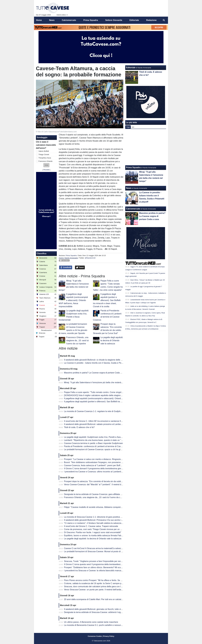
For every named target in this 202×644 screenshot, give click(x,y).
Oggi (128, 127)
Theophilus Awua (45, 158)
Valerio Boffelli (44, 151)
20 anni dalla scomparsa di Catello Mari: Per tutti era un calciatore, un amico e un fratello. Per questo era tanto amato (118, 599)
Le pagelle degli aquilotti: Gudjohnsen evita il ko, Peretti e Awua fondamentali (99, 437)
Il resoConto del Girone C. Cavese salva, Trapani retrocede (91, 526)
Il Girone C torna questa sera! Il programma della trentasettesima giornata (98, 564)
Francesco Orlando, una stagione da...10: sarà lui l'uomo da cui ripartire (77, 340)
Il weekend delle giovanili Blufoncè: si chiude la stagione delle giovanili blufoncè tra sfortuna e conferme (111, 360)
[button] (46, 165)
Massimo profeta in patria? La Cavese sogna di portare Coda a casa (95, 373)
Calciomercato (133, 209)
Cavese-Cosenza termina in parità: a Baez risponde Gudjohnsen (93, 443)
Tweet (80, 268)
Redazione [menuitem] (151, 20)
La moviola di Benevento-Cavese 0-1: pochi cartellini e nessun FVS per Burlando (101, 625)
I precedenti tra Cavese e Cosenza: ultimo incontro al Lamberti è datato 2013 (99, 472)
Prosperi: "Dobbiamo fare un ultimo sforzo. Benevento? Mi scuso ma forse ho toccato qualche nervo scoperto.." (115, 567)
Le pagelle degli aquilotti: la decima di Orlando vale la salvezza (112, 340)
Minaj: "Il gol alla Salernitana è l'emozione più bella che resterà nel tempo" (98, 382)
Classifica (42, 254)
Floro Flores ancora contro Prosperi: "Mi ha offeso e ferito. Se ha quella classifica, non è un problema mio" (112, 580)
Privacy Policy (109, 636)
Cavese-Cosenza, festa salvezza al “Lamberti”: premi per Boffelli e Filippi (97, 465)
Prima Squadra (71, 255)
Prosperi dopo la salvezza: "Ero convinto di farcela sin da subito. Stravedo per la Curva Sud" (106, 481)
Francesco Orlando (46, 161)
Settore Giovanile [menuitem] (114, 20)
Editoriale (131, 68)
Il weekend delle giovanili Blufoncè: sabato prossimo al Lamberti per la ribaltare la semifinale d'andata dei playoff (115, 424)
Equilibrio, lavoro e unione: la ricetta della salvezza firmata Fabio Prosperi (98, 535)
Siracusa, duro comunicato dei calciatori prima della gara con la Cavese (97, 586)
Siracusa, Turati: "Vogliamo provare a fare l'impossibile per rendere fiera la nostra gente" (104, 561)
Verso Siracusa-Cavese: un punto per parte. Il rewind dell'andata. (94, 590)
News (129, 188)
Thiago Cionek (44, 154)
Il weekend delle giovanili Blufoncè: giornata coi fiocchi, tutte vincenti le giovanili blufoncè (104, 609)
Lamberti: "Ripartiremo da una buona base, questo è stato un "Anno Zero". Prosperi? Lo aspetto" (108, 440)
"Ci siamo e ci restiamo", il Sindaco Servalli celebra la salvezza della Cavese (99, 523)
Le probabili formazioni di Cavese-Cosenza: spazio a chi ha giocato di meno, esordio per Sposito (108, 449)
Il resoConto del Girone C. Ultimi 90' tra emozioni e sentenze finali (94, 421)
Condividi (66, 268)
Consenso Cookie (95, 636)
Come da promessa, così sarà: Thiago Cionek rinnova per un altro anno (97, 529)
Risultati (46, 170)
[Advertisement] (146, 147)
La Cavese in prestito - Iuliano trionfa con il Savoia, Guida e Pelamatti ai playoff (100, 363)
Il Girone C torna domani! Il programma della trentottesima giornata (95, 469)
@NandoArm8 (90, 258)
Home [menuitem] (39, 20)
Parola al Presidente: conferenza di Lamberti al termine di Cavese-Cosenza (98, 446)
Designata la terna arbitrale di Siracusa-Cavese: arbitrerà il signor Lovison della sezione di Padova (109, 612)
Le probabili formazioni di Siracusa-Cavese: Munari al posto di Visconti (96, 551)
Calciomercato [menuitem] (69, 20)
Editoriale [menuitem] (134, 20)
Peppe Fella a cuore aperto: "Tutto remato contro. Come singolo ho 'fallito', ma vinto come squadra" (109, 392)
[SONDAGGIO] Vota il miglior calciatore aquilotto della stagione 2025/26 (97, 395)
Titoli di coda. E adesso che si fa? (79, 427)
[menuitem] (164, 20)
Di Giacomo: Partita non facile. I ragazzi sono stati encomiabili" (93, 532)
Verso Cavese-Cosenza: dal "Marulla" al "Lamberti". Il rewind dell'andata (97, 484)
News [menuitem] (52, 20)
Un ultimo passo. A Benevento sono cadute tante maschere (91, 622)
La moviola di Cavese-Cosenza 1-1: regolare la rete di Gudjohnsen (94, 411)
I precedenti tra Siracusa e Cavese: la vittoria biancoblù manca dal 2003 (97, 571)
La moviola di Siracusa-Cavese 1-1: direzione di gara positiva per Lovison (98, 517)
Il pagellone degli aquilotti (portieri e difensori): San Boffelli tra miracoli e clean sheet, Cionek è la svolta (107, 300)
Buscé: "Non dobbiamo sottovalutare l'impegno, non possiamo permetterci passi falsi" (103, 462)
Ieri (133, 127)
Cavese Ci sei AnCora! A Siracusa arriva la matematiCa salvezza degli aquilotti (100, 548)
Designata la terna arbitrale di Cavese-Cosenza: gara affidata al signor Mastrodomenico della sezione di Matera (115, 494)
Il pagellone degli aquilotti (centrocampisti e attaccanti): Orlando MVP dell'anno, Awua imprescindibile (73, 300)
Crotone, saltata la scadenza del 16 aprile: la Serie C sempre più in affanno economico (104, 583)
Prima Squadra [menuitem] (91, 20)
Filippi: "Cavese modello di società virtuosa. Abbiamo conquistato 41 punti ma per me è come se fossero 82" (113, 507)
